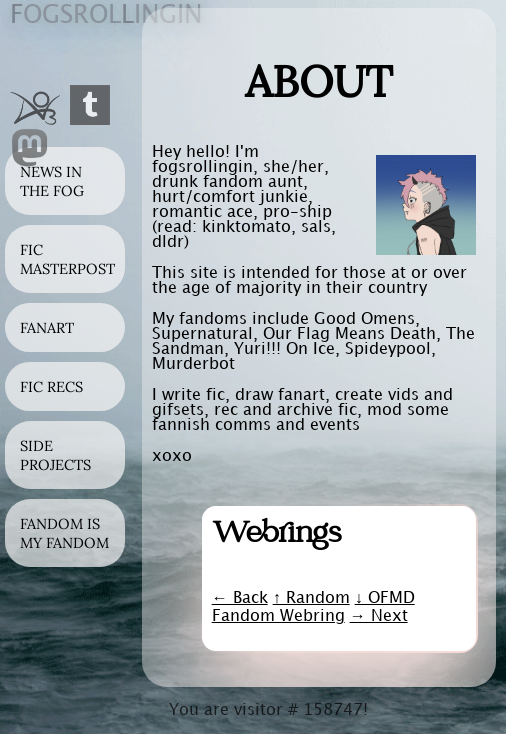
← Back (240, 598)
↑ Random (311, 598)
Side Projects (55, 455)
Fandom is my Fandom (64, 533)
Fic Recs (51, 386)
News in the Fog (52, 181)
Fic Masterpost (67, 259)
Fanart (47, 327)
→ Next (379, 616)
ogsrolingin (106, 16)
